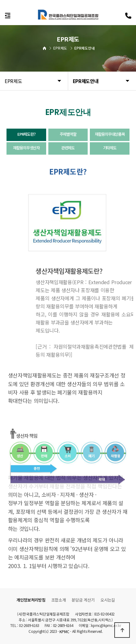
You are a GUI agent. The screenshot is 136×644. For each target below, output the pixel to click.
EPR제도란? (26, 134)
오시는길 (108, 600)
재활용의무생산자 (26, 148)
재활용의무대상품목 (110, 134)
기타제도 (110, 148)
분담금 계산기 (83, 600)
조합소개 (59, 600)
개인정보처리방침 (31, 600)
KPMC (64, 632)
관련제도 (68, 148)
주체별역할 (68, 134)
